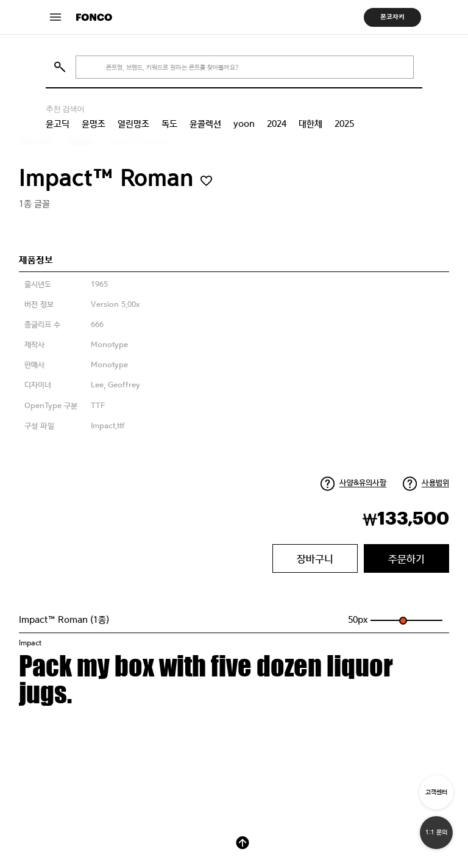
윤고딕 (58, 124)
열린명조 (133, 124)
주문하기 (406, 559)
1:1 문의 (436, 832)
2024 (277, 124)
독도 (169, 124)
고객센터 (436, 792)
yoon (244, 124)
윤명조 (94, 124)
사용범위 (435, 483)
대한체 (310, 124)
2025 (344, 124)
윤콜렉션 (205, 124)
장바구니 (315, 559)
